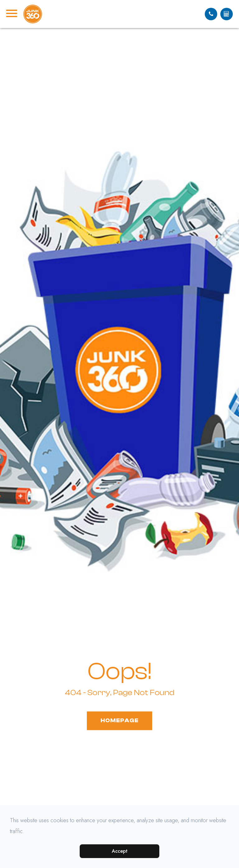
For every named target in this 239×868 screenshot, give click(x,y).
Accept (120, 851)
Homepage (119, 721)
